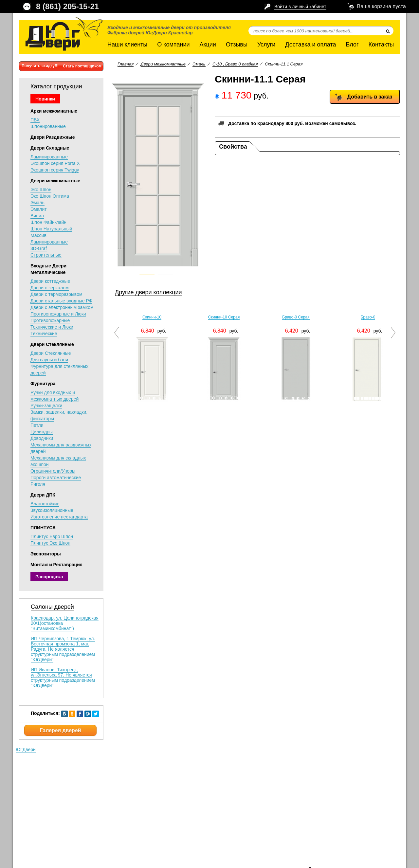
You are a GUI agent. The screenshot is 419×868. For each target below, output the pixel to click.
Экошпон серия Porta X (55, 163)
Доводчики (42, 438)
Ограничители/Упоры (53, 471)
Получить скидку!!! (40, 66)
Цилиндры (42, 432)
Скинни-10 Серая (224, 317)
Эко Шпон (41, 190)
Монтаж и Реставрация (56, 565)
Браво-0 (368, 317)
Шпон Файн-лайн (48, 222)
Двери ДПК (43, 495)
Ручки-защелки (46, 406)
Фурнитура (43, 384)
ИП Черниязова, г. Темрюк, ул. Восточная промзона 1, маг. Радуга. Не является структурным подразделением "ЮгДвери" (63, 649)
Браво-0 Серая (296, 317)
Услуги (266, 45)
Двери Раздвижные (53, 137)
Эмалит (39, 209)
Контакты (381, 45)
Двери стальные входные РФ (61, 301)
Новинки (45, 99)
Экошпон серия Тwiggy (55, 170)
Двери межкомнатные (55, 181)
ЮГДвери (26, 750)
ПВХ (35, 120)
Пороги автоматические (56, 478)
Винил (37, 216)
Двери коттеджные (50, 281)
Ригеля (38, 484)
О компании (173, 45)
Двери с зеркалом (50, 288)
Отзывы (237, 45)
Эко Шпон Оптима (50, 196)
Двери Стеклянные (52, 344)
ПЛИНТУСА (43, 528)
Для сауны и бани (49, 360)
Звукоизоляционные (52, 510)
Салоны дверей (52, 607)
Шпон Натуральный (51, 229)
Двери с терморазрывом (56, 294)
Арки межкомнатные (54, 111)
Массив (38, 235)
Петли (37, 425)
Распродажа (49, 577)
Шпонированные (48, 126)
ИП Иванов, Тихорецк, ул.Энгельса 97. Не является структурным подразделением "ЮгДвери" (63, 678)
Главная (126, 64)
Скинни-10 (152, 317)
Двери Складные (50, 148)
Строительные (46, 255)
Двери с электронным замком (62, 307)
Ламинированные (49, 157)
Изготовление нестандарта (59, 517)
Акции (208, 45)
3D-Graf (39, 248)
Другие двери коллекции (148, 292)
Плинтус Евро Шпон (52, 536)
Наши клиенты (127, 45)
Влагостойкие (45, 504)
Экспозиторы (46, 554)
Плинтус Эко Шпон (50, 543)
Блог (352, 45)
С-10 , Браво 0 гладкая (235, 64)
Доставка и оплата (310, 45)
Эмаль (37, 203)
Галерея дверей (60, 730)
